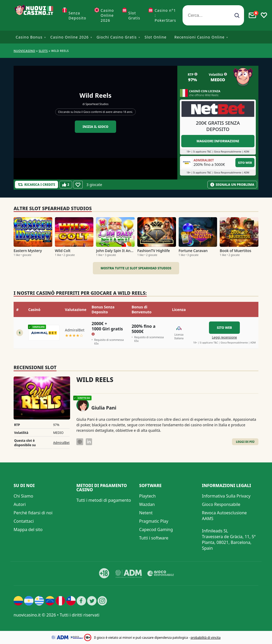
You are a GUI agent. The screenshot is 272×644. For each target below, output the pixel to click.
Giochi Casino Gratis (117, 37)
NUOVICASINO (24, 51)
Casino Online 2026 (107, 15)
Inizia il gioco (96, 127)
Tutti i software (154, 538)
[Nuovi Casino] (35, 15)
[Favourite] (78, 185)
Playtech (147, 496)
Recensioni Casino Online (200, 37)
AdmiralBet (61, 443)
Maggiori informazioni (218, 141)
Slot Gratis (134, 15)
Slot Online (156, 37)
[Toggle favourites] (264, 15)
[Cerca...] (213, 15)
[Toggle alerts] (252, 15)
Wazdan (147, 504)
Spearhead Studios (97, 104)
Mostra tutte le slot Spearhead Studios (136, 268)
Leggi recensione (224, 337)
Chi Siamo (23, 496)
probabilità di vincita (206, 638)
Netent (146, 513)
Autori (20, 504)
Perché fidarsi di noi (33, 513)
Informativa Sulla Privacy (226, 496)
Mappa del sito (28, 530)
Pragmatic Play (154, 521)
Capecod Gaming (156, 530)
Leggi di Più (245, 442)
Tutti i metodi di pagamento (104, 500)
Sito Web (245, 163)
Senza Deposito (77, 15)
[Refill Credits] (36, 185)
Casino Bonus (29, 37)
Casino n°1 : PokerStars (165, 15)
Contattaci (24, 521)
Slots (43, 51)
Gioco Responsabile (221, 504)
